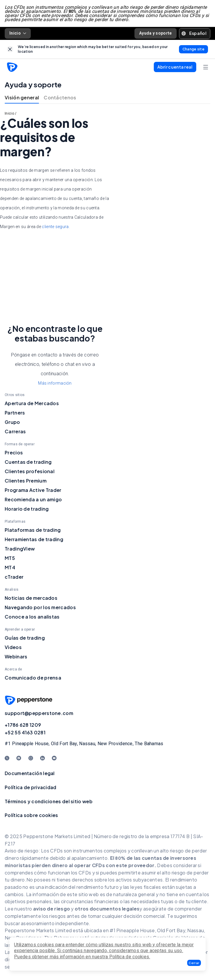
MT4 (10, 567)
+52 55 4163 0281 (25, 732)
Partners (15, 413)
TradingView (20, 549)
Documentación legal (30, 773)
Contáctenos (60, 97)
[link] (10, 49)
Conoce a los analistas (32, 617)
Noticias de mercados (31, 598)
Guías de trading (25, 638)
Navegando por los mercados (40, 607)
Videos (13, 647)
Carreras (15, 431)
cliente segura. (56, 227)
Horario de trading (27, 509)
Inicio (18, 33)
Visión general (22, 97)
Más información (55, 383)
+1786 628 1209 (23, 725)
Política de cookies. (130, 957)
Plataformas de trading (33, 530)
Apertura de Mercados (32, 403)
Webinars (16, 657)
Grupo (12, 422)
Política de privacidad (31, 787)
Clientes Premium (26, 481)
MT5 (10, 558)
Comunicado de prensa (33, 678)
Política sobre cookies (31, 815)
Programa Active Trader (33, 490)
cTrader (14, 577)
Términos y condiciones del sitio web (49, 801)
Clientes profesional (30, 471)
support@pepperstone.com (39, 713)
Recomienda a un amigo (33, 499)
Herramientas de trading (34, 539)
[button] (194, 963)
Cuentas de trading (28, 462)
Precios (14, 452)
